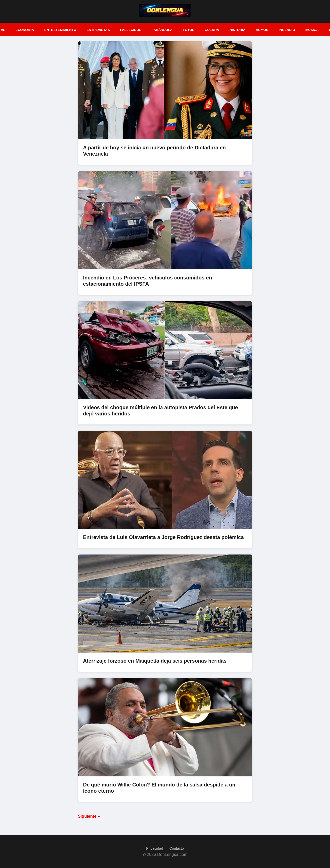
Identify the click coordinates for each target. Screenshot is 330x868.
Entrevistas (98, 30)
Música (312, 30)
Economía (25, 30)
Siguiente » (89, 816)
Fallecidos (131, 30)
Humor (262, 30)
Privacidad (155, 848)
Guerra (212, 30)
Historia (237, 30)
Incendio (287, 30)
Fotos (189, 30)
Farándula (162, 30)
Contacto (177, 848)
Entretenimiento (60, 30)
